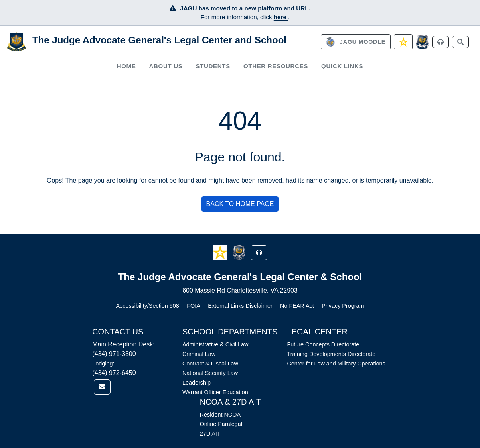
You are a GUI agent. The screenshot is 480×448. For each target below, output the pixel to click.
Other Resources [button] (276, 66)
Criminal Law (199, 354)
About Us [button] (166, 66)
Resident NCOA (220, 415)
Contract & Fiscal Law (210, 364)
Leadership (197, 383)
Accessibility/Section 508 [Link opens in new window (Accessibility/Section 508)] (147, 306)
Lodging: (103, 364)
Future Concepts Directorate (323, 344)
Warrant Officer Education (215, 392)
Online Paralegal (221, 424)
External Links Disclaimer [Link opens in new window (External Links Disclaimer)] (240, 306)
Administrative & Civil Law (215, 344)
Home (126, 66)
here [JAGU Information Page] (281, 17)
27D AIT (210, 434)
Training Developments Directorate (331, 354)
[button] (221, 252)
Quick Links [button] (342, 66)
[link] (356, 42)
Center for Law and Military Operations (336, 364)
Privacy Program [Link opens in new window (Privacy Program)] (343, 306)
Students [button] (213, 66)
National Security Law (210, 373)
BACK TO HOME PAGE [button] (240, 204)
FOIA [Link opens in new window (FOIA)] (194, 306)
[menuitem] (126, 66)
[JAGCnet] (422, 42)
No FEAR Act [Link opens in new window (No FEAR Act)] (297, 306)
